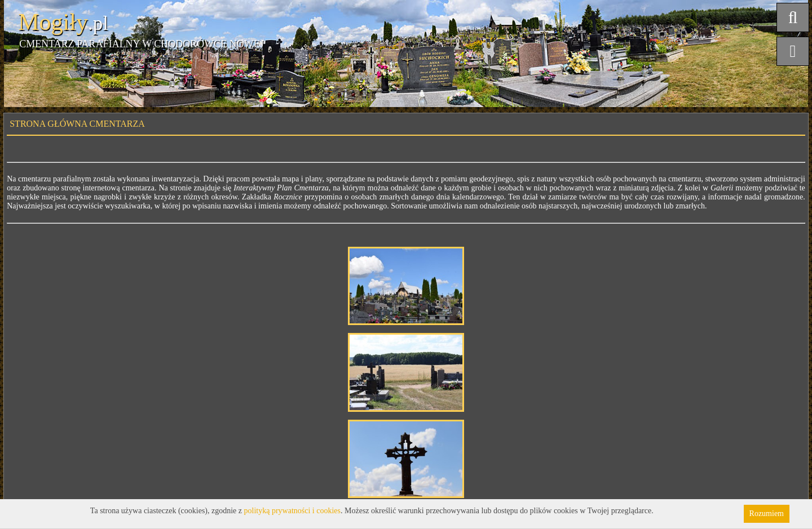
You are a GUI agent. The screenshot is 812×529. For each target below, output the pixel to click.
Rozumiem (767, 514)
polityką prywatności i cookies (292, 511)
